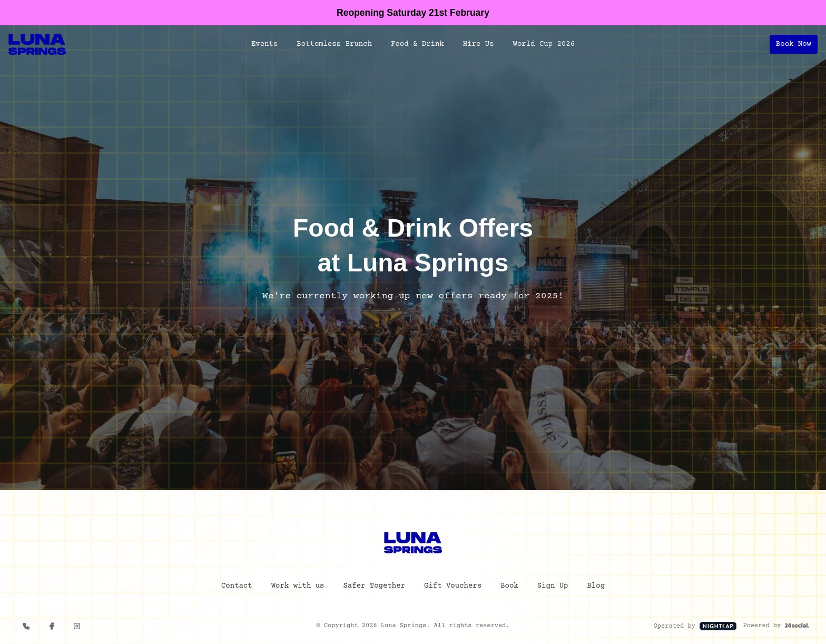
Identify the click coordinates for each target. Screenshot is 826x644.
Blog (596, 588)
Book (509, 588)
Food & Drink (417, 44)
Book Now (794, 44)
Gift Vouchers (453, 588)
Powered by (776, 627)
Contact (237, 588)
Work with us (298, 588)
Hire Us (479, 44)
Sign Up (553, 588)
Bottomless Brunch (334, 44)
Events (264, 44)
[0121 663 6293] (26, 628)
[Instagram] (77, 628)
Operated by (695, 628)
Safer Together (374, 588)
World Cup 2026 (544, 44)
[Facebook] (52, 628)
